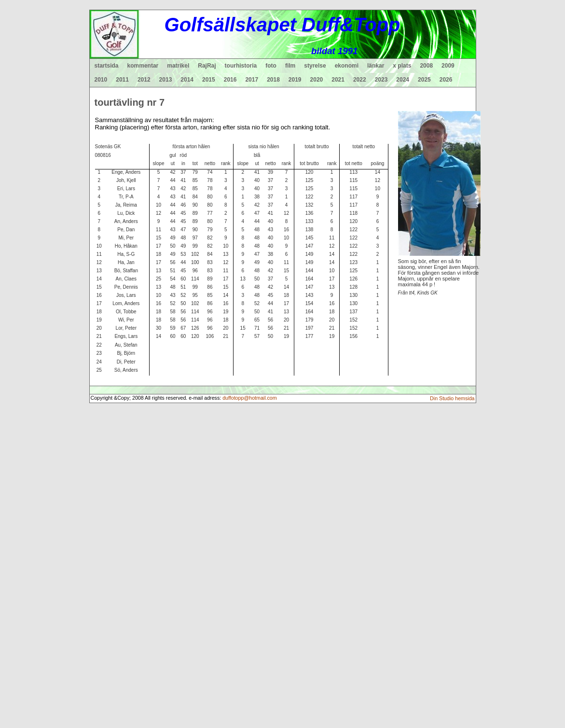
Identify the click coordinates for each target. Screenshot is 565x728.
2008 (426, 66)
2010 (101, 80)
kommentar (143, 66)
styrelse (315, 66)
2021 (338, 80)
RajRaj (207, 66)
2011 (122, 80)
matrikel (178, 66)
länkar (376, 66)
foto (271, 66)
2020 (317, 80)
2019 (295, 80)
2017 (252, 80)
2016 (230, 80)
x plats (402, 66)
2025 (424, 80)
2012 (144, 80)
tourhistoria (241, 66)
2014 (187, 80)
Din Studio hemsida (452, 398)
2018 (273, 80)
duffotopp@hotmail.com (250, 398)
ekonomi (347, 66)
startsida (107, 66)
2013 (166, 80)
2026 (446, 80)
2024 (403, 80)
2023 (381, 80)
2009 (448, 66)
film (290, 66)
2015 (209, 80)
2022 (360, 80)
